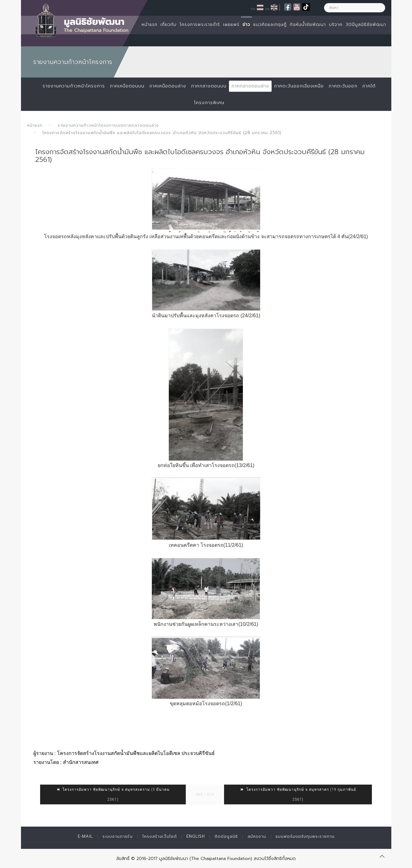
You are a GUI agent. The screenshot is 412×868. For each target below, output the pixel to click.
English (196, 836)
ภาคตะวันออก (343, 86)
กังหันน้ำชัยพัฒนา (308, 25)
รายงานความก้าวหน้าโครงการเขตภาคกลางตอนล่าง (108, 125)
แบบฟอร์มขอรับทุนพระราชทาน (305, 836)
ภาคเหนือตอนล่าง (168, 86)
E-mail (85, 836)
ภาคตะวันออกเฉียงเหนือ (299, 86)
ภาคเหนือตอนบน (127, 86)
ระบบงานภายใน (118, 836)
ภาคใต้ (369, 86)
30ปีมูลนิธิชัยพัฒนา (366, 25)
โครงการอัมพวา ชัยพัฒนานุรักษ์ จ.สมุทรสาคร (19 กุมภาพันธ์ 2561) (298, 794)
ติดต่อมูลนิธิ (226, 836)
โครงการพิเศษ (209, 103)
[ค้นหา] (355, 8)
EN (267, 9)
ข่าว (246, 25)
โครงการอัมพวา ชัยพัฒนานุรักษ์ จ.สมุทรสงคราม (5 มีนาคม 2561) (113, 794)
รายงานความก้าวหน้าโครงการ (74, 86)
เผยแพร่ (231, 25)
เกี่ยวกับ (169, 25)
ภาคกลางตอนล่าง (250, 86)
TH (253, 9)
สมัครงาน (257, 836)
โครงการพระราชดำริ (200, 25)
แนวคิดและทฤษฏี (270, 25)
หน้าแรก (150, 25)
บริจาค (336, 25)
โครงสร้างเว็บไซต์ (160, 836)
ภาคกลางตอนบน (209, 86)
